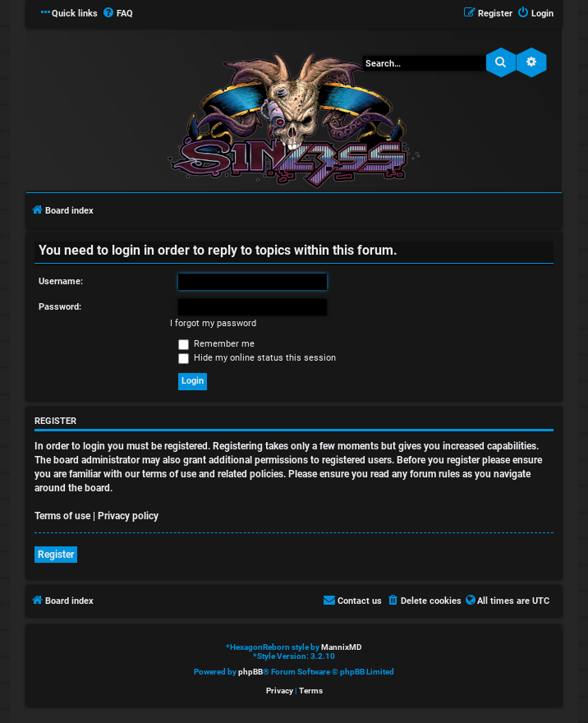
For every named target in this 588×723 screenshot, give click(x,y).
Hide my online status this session (257, 358)
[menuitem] (117, 14)
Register (56, 555)
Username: (61, 281)
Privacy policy (128, 516)
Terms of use (62, 516)
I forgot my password (213, 323)
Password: (60, 307)
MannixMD (342, 647)
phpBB (250, 672)
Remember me (216, 344)
